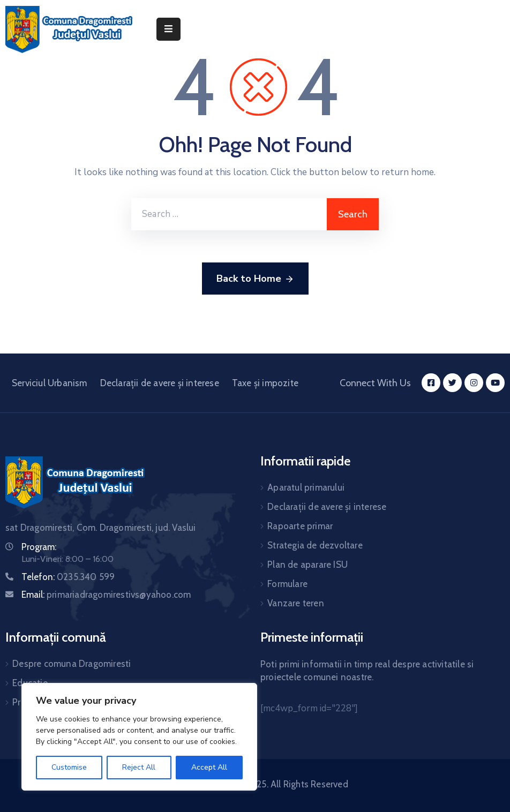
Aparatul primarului (306, 487)
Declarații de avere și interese (160, 383)
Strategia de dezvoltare (315, 545)
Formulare (287, 584)
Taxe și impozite (265, 383)
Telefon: (68, 577)
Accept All (209, 767)
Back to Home (255, 279)
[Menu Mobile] (168, 29)
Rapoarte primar (300, 526)
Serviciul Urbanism (50, 383)
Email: (106, 595)
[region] (139, 737)
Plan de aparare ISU (307, 565)
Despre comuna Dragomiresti (72, 664)
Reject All (139, 767)
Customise (69, 767)
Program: (39, 547)
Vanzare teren (296, 603)
